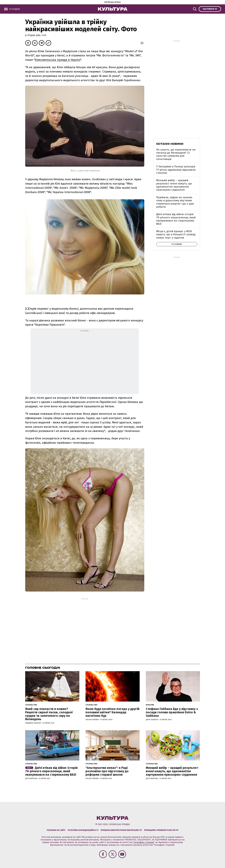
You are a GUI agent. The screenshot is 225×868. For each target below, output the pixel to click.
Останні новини (170, 144)
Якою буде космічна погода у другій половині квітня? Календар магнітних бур (112, 712)
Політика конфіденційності (83, 830)
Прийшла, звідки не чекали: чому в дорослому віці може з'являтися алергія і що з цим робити (175, 202)
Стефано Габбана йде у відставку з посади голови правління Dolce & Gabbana (172, 712)
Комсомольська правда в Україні (58, 60)
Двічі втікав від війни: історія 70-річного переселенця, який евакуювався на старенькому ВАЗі (176, 219)
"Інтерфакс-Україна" (144, 842)
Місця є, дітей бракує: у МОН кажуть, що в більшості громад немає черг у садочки (176, 234)
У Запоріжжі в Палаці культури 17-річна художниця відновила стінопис (176, 170)
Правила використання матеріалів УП (121, 830)
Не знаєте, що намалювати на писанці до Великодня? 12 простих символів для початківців (176, 154)
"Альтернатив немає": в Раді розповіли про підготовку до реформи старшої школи (107, 771)
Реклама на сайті (56, 830)
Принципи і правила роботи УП (161, 830)
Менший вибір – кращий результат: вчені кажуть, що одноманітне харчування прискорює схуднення (174, 185)
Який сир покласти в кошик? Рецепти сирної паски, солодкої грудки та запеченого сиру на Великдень (49, 714)
